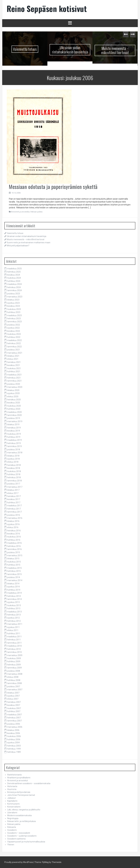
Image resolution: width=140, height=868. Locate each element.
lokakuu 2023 (13, 300)
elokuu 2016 (13, 527)
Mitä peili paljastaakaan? (18, 246)
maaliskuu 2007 (14, 715)
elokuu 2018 (13, 462)
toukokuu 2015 (14, 562)
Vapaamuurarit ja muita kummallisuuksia (26, 842)
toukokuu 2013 (14, 605)
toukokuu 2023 (14, 309)
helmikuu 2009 (14, 665)
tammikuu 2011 (14, 643)
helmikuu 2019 (14, 443)
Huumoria (12, 789)
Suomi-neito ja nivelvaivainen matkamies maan (29, 243)
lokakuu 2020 (13, 390)
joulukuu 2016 (14, 515)
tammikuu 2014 (14, 599)
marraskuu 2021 (15, 353)
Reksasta (12, 827)
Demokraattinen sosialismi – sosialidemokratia (29, 783)
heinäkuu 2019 (14, 428)
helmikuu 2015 (14, 571)
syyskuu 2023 (13, 303)
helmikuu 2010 (14, 649)
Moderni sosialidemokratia (19, 815)
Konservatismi (14, 807)
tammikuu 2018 (14, 481)
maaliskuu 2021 (14, 375)
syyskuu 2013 (13, 602)
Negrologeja (13, 818)
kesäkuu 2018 (14, 468)
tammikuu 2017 (14, 512)
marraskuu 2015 (15, 555)
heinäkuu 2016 (14, 531)
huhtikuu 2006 (14, 739)
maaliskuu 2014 (14, 593)
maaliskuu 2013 (14, 612)
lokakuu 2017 (13, 490)
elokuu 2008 (13, 677)
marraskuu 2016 (15, 518)
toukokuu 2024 (14, 278)
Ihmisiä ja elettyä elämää (19, 792)
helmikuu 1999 (14, 749)
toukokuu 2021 (14, 368)
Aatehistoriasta (14, 775)
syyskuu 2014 (13, 587)
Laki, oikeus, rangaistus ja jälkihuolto (24, 810)
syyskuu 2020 (13, 393)
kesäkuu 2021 (14, 365)
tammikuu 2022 (14, 347)
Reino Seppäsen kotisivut (47, 9)
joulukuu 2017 (14, 484)
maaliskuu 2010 (14, 646)
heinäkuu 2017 (14, 496)
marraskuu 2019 (15, 421)
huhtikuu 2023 (14, 312)
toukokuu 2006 (14, 736)
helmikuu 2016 (14, 546)
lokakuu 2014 (13, 584)
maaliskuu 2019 (14, 440)
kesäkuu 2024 (14, 275)
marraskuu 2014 (15, 580)
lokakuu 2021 (13, 356)
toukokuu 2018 (14, 471)
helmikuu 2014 (14, 596)
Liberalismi (12, 813)
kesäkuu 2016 (14, 534)
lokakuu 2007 (13, 693)
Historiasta (12, 786)
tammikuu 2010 (14, 652)
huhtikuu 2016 (14, 540)
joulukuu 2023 (14, 294)
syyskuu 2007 (13, 696)
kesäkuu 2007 (14, 705)
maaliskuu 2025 (14, 269)
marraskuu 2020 (15, 387)
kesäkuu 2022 (14, 331)
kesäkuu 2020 (14, 403)
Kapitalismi (12, 801)
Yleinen (11, 845)
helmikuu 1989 (14, 752)
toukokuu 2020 (14, 406)
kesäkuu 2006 (14, 733)
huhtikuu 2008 (14, 680)
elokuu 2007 (13, 699)
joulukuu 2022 (14, 325)
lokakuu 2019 (13, 424)
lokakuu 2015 (13, 559)
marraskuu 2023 (15, 297)
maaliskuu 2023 (14, 315)
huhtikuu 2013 (14, 608)
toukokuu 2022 (14, 334)
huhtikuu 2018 (14, 474)
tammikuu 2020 (14, 415)
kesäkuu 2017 (14, 499)
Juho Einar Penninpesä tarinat (21, 795)
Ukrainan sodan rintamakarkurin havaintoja (70, 50)
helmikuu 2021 (14, 378)
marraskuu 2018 (15, 453)
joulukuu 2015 (14, 552)
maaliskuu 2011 (14, 637)
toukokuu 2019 (14, 434)
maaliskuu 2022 (14, 340)
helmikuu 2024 (14, 287)
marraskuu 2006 (15, 727)
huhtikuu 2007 (14, 711)
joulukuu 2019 (14, 418)
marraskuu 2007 (15, 690)
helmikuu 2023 (14, 318)
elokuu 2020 (13, 397)
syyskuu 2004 (13, 743)
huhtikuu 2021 (14, 371)
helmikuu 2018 (14, 477)
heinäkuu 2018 (14, 465)
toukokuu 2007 (14, 708)
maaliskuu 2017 (14, 506)
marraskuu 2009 (15, 655)
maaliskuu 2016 (14, 543)
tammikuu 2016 (14, 549)
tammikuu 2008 (14, 683)
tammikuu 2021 (14, 381)
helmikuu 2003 (14, 746)
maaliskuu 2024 (14, 284)
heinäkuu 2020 (14, 400)
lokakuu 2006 (13, 730)
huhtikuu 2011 (14, 633)
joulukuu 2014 (14, 577)
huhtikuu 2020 (14, 409)
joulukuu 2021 (14, 350)
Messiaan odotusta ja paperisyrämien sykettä (53, 187)
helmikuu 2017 (14, 509)
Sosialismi (12, 830)
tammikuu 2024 (14, 290)
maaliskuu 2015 (14, 568)
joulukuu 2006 (14, 724)
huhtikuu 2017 (14, 502)
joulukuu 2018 (14, 450)
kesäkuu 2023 (14, 306)
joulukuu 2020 (14, 384)
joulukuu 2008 (14, 671)
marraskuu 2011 (15, 624)
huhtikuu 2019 (14, 437)
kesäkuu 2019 (14, 431)
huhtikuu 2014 (14, 590)
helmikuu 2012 (14, 621)
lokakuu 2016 (13, 521)
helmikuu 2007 (14, 718)
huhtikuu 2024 (14, 281)
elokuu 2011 (13, 630)
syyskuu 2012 (13, 618)
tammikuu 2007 (14, 721)
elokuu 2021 (13, 359)
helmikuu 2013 (14, 615)
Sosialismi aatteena (16, 839)
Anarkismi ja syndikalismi (19, 778)
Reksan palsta (36, 212)
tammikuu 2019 (14, 446)
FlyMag (45, 862)
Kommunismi (13, 804)
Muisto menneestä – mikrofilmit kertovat (115, 50)
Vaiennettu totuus (25, 49)
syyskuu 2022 (13, 328)
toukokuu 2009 (14, 658)
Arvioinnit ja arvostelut (20, 212)
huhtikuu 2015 (14, 565)
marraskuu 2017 (15, 487)
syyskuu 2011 (13, 627)
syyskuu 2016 (13, 524)
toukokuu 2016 (14, 537)
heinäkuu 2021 (14, 362)
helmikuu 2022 (14, 343)
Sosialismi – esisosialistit (19, 833)
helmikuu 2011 (14, 640)
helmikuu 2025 (14, 272)
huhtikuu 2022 (14, 337)
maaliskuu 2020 (14, 412)
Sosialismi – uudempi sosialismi (22, 836)
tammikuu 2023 (14, 322)
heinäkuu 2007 (14, 702)
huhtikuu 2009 (14, 661)
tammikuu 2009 (14, 668)
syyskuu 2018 (13, 459)
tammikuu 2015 (14, 574)
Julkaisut (11, 798)
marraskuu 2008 (15, 674)
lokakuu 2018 (13, 456)
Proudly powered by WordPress (19, 862)
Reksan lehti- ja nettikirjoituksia (22, 821)
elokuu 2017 (13, 493)
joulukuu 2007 (14, 686)
